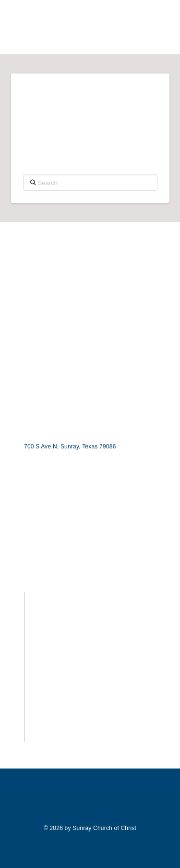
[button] (165, 29)
